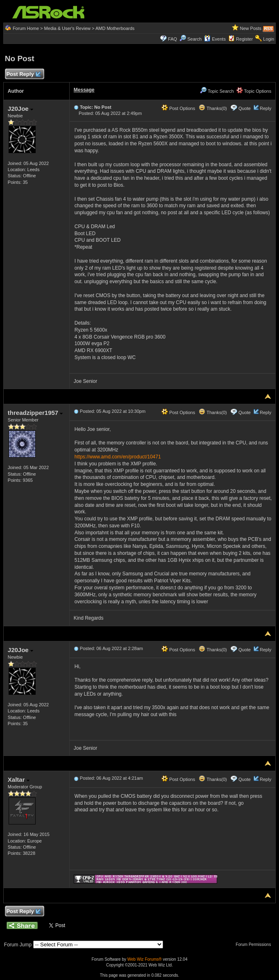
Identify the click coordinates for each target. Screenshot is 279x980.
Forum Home (26, 28)
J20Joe (20, 109)
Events (215, 39)
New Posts (251, 28)
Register (244, 39)
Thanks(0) (213, 108)
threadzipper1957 (35, 413)
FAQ (172, 39)
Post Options (178, 108)
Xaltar (19, 780)
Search (194, 39)
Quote (245, 108)
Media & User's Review (67, 28)
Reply (265, 108)
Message (84, 90)
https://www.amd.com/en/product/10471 (118, 457)
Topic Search (217, 91)
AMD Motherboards (115, 28)
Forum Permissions (255, 945)
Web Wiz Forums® (145, 959)
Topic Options (254, 91)
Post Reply (23, 74)
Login (269, 39)
